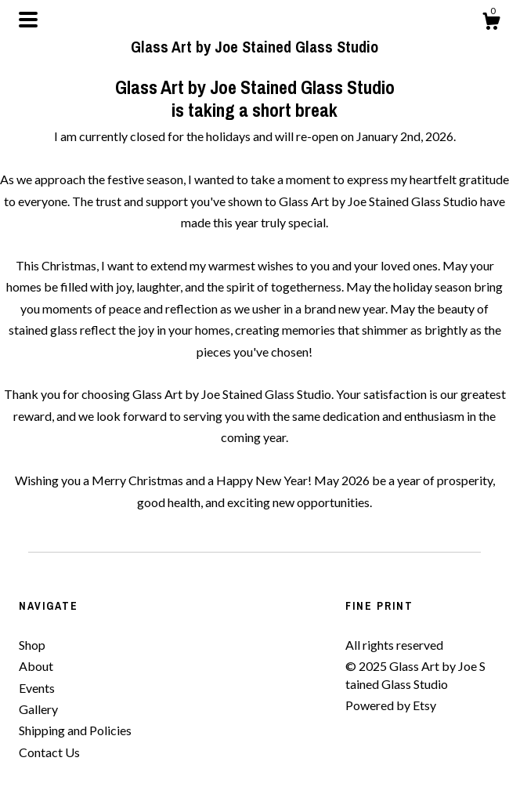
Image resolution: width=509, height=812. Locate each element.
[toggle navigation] (28, 20)
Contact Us (49, 752)
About (36, 666)
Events (37, 688)
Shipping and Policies (75, 730)
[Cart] (491, 24)
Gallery (38, 709)
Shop (32, 645)
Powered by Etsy (391, 705)
